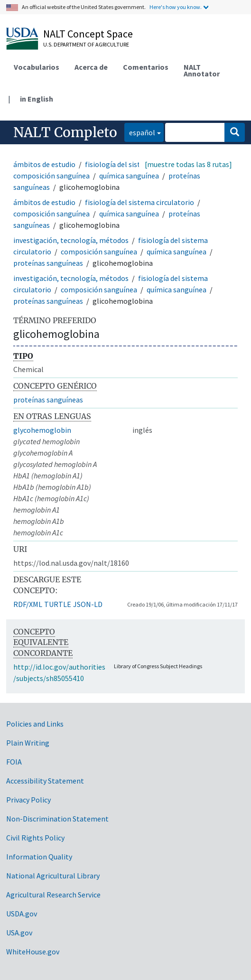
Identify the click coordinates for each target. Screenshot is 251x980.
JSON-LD (88, 604)
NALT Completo (65, 132)
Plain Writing (28, 743)
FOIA (14, 762)
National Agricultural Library (53, 876)
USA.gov (19, 933)
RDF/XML (28, 604)
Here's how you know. (176, 7)
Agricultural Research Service (53, 895)
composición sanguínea (51, 176)
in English (37, 99)
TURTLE (58, 604)
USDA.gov (22, 914)
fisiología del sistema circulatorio (139, 202)
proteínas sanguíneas (48, 263)
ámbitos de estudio (44, 164)
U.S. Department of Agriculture (86, 44)
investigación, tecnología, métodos (71, 240)
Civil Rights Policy (35, 838)
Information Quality (39, 857)
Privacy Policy (28, 800)
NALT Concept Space (88, 34)
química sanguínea (129, 176)
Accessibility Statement (45, 781)
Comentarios (146, 67)
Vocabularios (37, 67)
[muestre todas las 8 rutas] (188, 164)
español (140, 132)
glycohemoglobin (42, 430)
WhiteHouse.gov (33, 952)
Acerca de (91, 67)
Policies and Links (35, 724)
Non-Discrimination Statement (57, 819)
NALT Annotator (202, 70)
